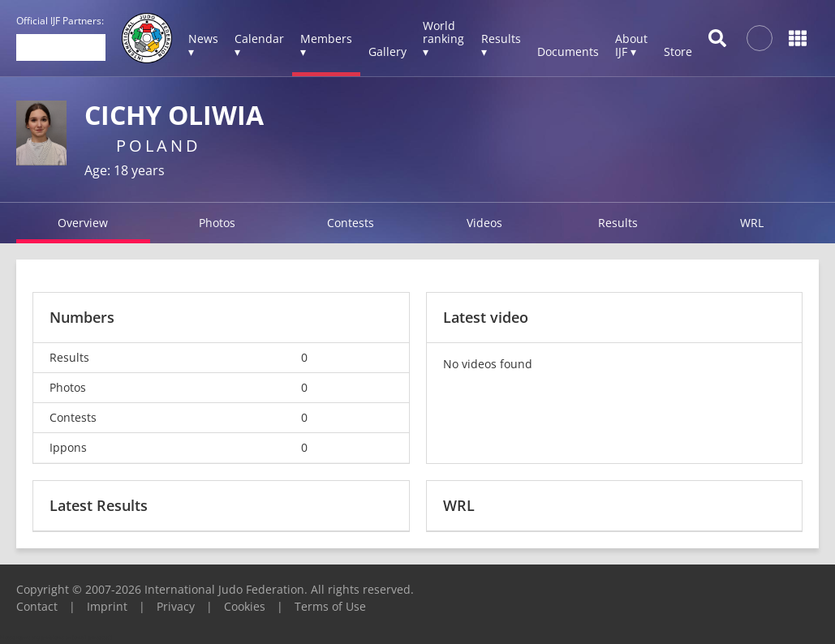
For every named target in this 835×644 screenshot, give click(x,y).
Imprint (107, 606)
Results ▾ (501, 45)
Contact (37, 606)
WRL (752, 223)
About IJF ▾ (631, 45)
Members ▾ (326, 45)
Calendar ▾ (259, 45)
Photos (217, 223)
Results (618, 223)
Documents (568, 52)
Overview (83, 223)
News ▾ (203, 45)
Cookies (245, 606)
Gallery (387, 52)
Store (678, 52)
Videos (484, 223)
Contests (351, 223)
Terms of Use (330, 606)
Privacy (176, 606)
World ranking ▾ (443, 39)
